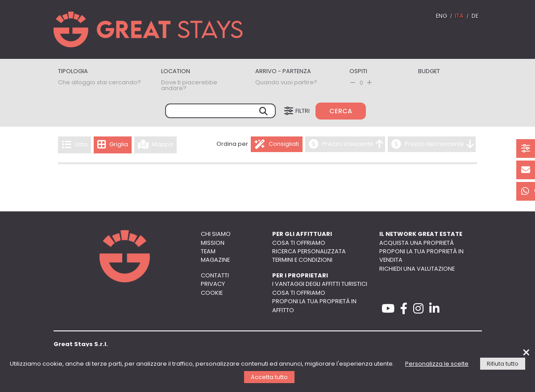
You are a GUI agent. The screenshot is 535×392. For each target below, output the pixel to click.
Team (208, 252)
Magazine (215, 260)
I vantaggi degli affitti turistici (320, 284)
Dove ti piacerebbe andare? (189, 86)
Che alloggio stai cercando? (100, 83)
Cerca (341, 112)
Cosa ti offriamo (299, 243)
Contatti (215, 276)
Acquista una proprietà (417, 243)
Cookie (212, 293)
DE (475, 16)
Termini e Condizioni (302, 260)
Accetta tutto (269, 378)
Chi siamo (216, 234)
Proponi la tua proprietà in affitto (314, 306)
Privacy (213, 284)
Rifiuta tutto (503, 364)
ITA (459, 16)
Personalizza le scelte (437, 364)
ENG (442, 16)
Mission (213, 243)
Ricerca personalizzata (309, 252)
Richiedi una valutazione (417, 269)
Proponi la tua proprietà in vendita (421, 256)
